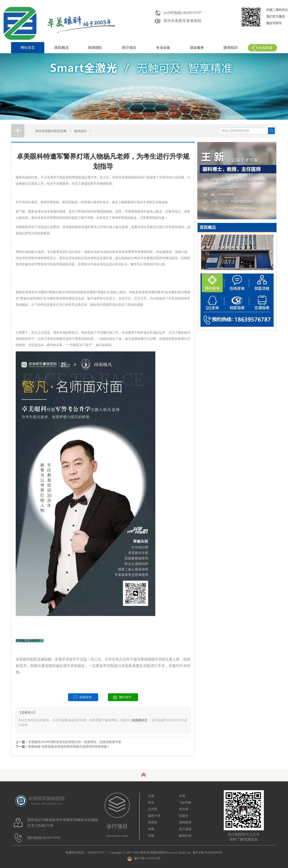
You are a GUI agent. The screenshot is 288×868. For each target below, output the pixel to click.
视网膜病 (185, 822)
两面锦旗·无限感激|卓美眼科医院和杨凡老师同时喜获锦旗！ (69, 747)
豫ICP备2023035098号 (208, 853)
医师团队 (95, 48)
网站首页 (28, 48)
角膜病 (153, 822)
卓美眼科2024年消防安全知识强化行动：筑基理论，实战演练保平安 (75, 742)
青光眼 (184, 809)
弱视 (151, 836)
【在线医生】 (139, 720)
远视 (182, 796)
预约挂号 (125, 697)
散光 (151, 803)
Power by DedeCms (178, 853)
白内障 (153, 809)
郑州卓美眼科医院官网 (51, 131)
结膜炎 (184, 816)
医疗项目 (129, 48)
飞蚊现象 (185, 803)
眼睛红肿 (185, 836)
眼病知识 (231, 48)
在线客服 (262, 48)
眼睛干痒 (154, 816)
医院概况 (62, 48)
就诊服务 (197, 48)
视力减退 (185, 829)
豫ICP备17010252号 (144, 858)
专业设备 (163, 48)
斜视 (151, 829)
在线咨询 (85, 697)
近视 (151, 796)
